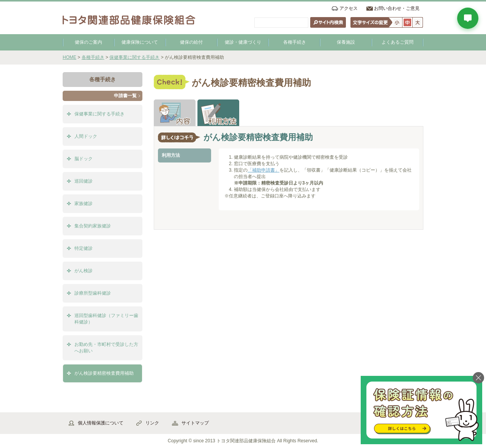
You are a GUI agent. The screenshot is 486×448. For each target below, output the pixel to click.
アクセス (349, 8)
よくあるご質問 (398, 42)
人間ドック (86, 136)
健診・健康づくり (243, 42)
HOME (69, 57)
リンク (152, 423)
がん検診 (84, 271)
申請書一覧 (125, 96)
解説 (175, 113)
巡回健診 (84, 181)
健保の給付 (191, 42)
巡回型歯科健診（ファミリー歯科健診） (106, 319)
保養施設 (346, 42)
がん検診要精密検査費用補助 (104, 373)
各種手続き (295, 42)
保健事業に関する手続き (134, 57)
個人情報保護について (101, 423)
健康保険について (140, 42)
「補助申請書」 (264, 170)
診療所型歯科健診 (93, 293)
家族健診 (84, 203)
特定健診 (84, 248)
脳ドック (84, 159)
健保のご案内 (88, 42)
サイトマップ (195, 423)
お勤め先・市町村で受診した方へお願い (106, 348)
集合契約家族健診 (93, 226)
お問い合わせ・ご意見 (397, 8)
